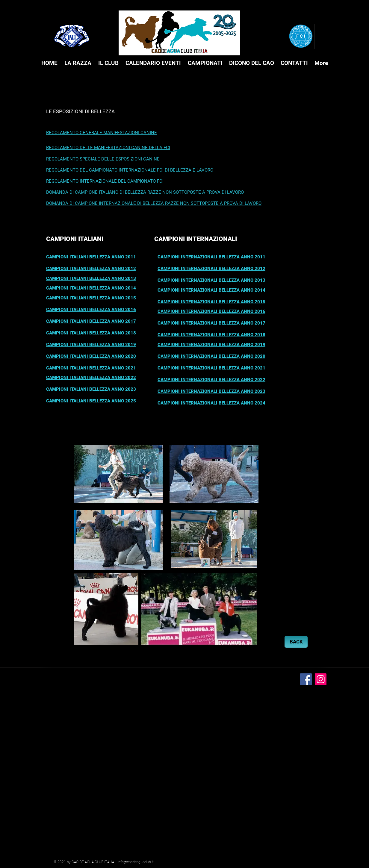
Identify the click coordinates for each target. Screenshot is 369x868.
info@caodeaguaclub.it (136, 862)
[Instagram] (321, 679)
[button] (78, 63)
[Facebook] (306, 679)
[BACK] (296, 642)
